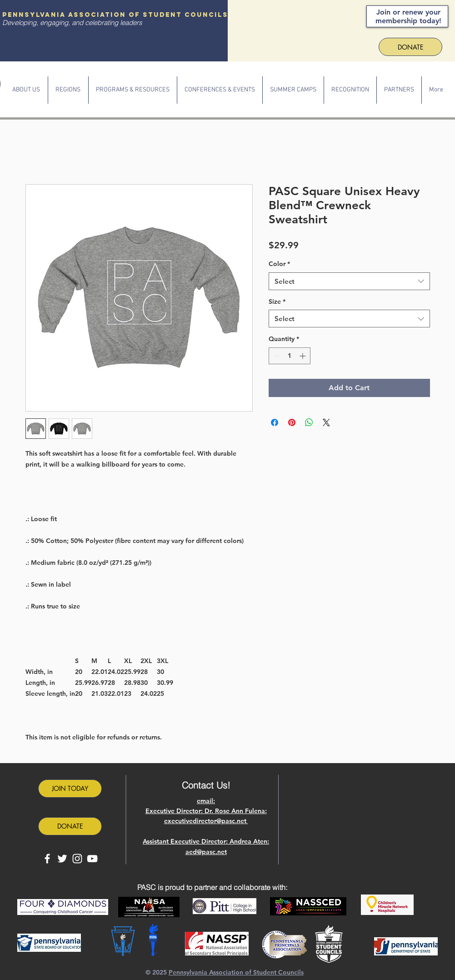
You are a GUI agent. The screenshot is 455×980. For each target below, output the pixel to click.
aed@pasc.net (206, 852)
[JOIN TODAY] (70, 789)
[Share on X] (326, 422)
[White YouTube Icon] (92, 859)
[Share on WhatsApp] (309, 422)
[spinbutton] (290, 356)
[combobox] (349, 281)
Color (279, 264)
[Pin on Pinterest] (292, 422)
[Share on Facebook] (275, 422)
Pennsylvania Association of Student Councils (236, 972)
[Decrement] (276, 356)
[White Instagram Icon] (77, 859)
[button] (26, 90)
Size (277, 302)
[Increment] (303, 356)
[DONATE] (70, 826)
